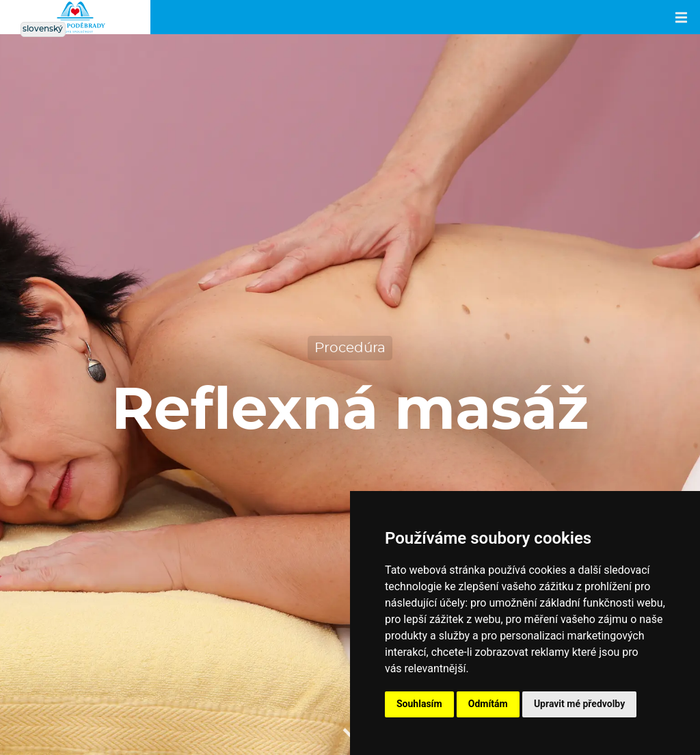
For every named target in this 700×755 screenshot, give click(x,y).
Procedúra (350, 348)
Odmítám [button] (488, 704)
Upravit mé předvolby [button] (579, 704)
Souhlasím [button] (419, 704)
